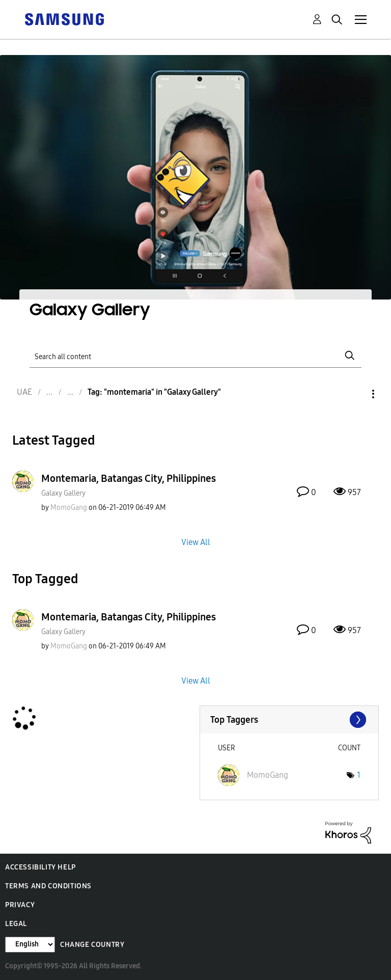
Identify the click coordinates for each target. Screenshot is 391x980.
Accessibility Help (40, 867)
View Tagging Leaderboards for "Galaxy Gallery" (289, 720)
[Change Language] (30, 945)
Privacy (20, 905)
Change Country (92, 945)
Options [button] (356, 394)
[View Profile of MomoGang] (69, 508)
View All (196, 542)
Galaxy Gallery (63, 493)
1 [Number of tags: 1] (359, 775)
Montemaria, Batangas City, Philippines (129, 478)
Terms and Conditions (48, 886)
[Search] (195, 356)
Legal (16, 924)
